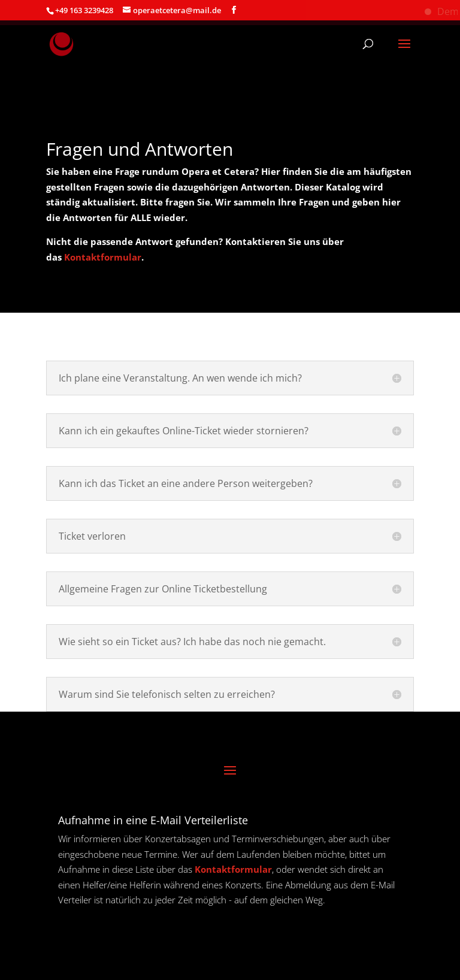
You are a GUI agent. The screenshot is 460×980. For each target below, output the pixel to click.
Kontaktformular (103, 257)
